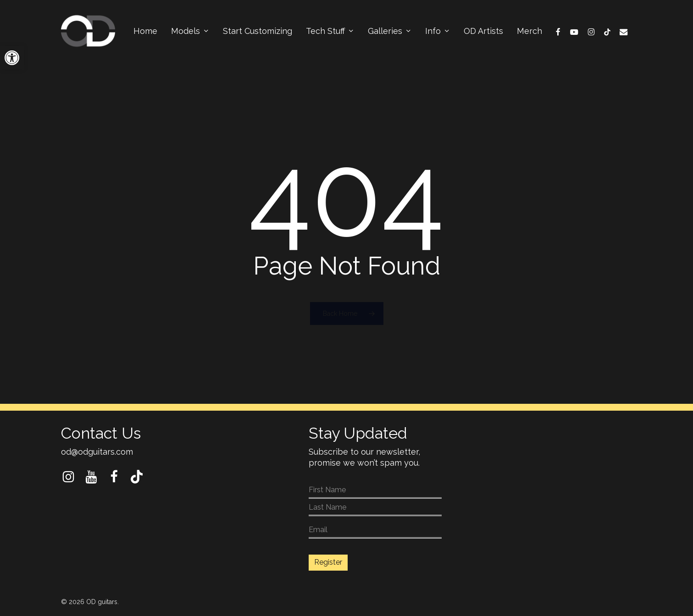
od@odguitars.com (97, 452)
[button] (12, 58)
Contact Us (101, 433)
